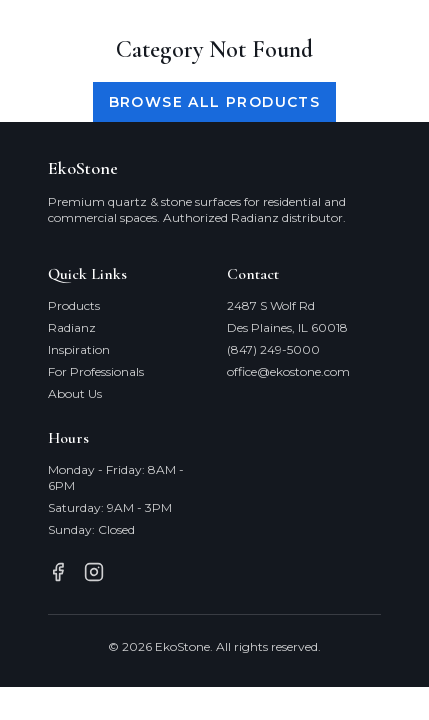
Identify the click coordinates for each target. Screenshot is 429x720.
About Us (75, 393)
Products (74, 305)
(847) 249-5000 (273, 349)
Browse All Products (215, 102)
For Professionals (96, 371)
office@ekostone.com (288, 371)
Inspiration (79, 349)
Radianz (72, 327)
